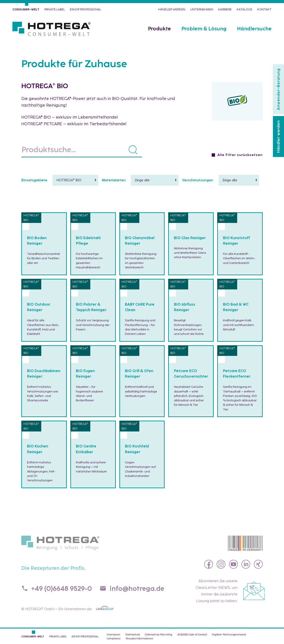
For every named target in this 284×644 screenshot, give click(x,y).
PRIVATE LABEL (55, 9)
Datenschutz (133, 634)
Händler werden (172, 9)
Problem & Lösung (204, 29)
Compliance (114, 638)
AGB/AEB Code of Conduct (192, 634)
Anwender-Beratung (278, 89)
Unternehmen (202, 9)
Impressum (113, 634)
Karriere (225, 9)
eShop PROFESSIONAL (86, 9)
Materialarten (114, 180)
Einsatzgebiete (34, 180)
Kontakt (264, 9)
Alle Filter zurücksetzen (240, 155)
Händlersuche (254, 29)
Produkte (159, 29)
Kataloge (245, 9)
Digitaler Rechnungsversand (229, 634)
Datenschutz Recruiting (159, 634)
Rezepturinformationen (140, 638)
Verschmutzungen (198, 180)
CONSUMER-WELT (26, 9)
